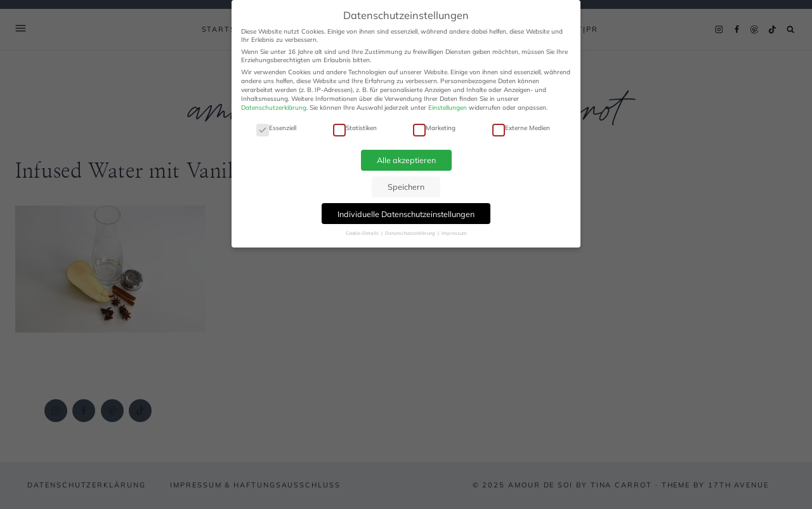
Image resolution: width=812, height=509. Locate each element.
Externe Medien (521, 128)
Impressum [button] (454, 233)
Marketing (434, 128)
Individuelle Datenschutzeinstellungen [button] (406, 214)
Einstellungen (448, 108)
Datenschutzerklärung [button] (411, 233)
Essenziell (276, 128)
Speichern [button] (406, 187)
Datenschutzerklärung (274, 108)
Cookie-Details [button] (363, 233)
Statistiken (355, 128)
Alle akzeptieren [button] (406, 160)
